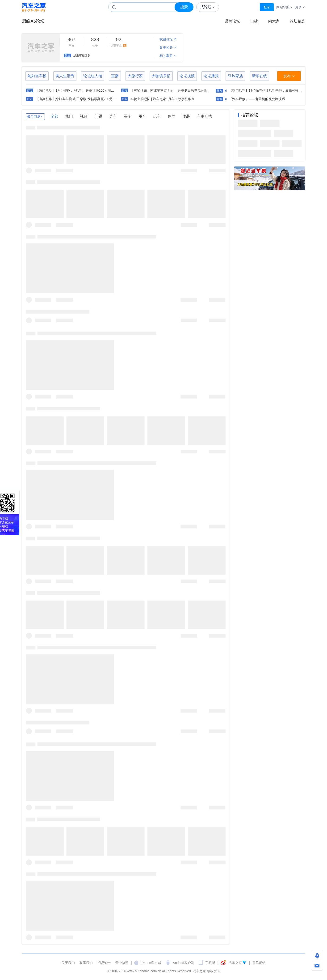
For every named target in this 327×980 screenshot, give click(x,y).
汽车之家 (34, 7)
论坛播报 (211, 76)
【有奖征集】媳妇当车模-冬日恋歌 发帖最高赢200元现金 (77, 99)
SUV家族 (235, 76)
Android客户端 (183, 963)
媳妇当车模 (37, 76)
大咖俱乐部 (161, 76)
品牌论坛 (232, 21)
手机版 (210, 963)
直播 (115, 76)
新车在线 (260, 76)
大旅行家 (135, 76)
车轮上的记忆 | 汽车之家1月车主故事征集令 (162, 99)
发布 (289, 76)
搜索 (184, 7)
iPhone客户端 (151, 963)
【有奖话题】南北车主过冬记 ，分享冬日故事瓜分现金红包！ (176, 90)
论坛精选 (298, 21)
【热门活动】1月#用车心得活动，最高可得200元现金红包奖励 (82, 90)
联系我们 (86, 963)
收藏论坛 (168, 39)
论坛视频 (187, 76)
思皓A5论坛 (33, 21)
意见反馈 (259, 963)
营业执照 (122, 963)
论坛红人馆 (93, 76)
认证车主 (119, 42)
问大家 (274, 21)
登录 (267, 7)
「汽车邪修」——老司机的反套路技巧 (257, 99)
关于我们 (68, 963)
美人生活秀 (65, 76)
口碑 (254, 21)
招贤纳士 (104, 963)
